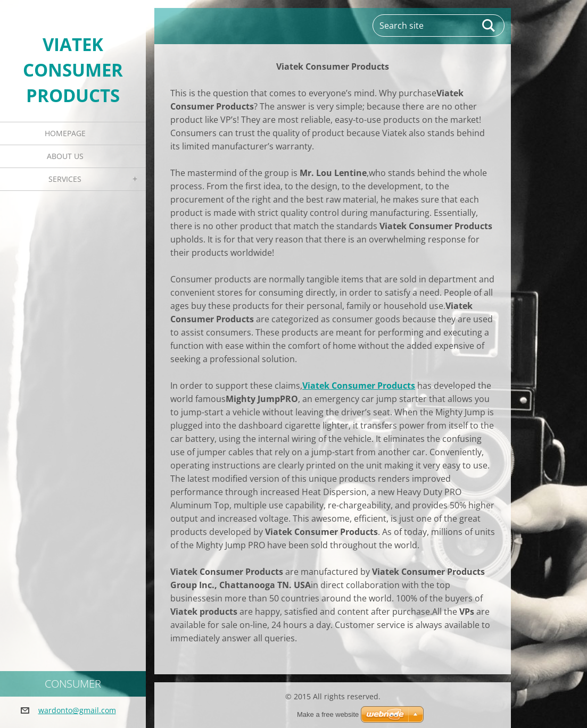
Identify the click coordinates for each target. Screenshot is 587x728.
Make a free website (328, 714)
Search (489, 26)
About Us (65, 156)
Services (65, 179)
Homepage (65, 133)
